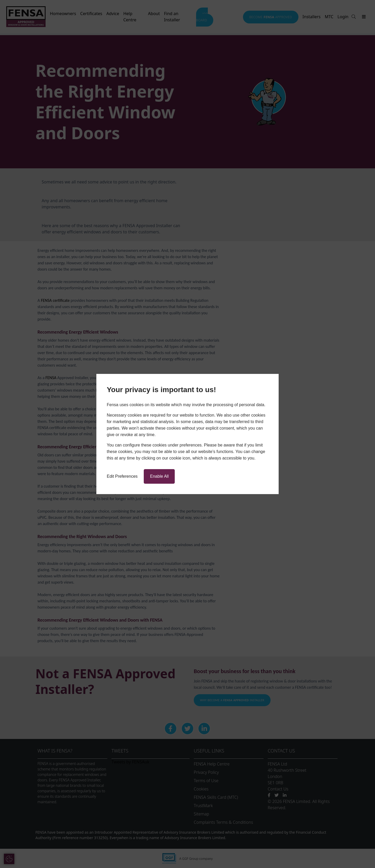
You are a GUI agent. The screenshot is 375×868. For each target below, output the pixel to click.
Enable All (159, 476)
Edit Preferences (122, 476)
